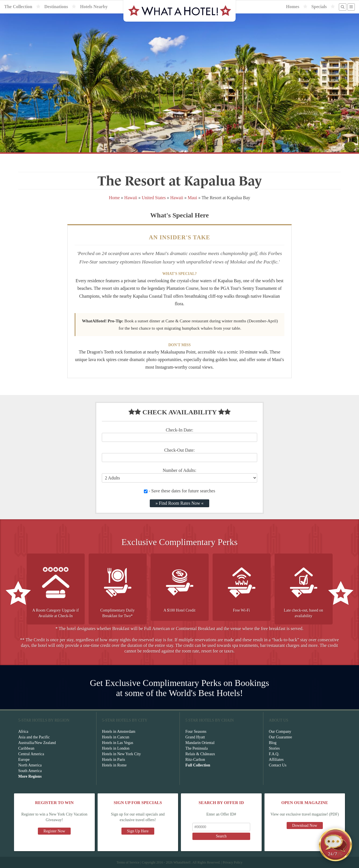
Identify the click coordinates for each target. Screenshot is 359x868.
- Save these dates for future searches (179, 491)
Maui (192, 198)
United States (154, 198)
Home (114, 198)
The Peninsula (197, 748)
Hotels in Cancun (116, 737)
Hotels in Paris (114, 760)
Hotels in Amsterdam (119, 732)
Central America (31, 754)
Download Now (305, 825)
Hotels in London (116, 748)
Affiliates (276, 760)
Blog (273, 743)
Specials (319, 7)
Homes (293, 7)
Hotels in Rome (114, 765)
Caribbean (26, 748)
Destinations (56, 7)
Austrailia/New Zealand (37, 743)
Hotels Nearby (94, 7)
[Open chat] (335, 844)
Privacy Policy (233, 862)
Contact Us (278, 765)
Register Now (54, 831)
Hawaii (131, 198)
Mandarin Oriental (200, 743)
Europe (24, 760)
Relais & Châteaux (200, 754)
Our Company (280, 732)
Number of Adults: (179, 470)
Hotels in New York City (122, 754)
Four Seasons (196, 732)
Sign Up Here (138, 831)
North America (30, 765)
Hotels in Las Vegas (118, 743)
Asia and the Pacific (34, 737)
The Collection (18, 7)
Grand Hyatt (195, 737)
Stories (274, 748)
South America (30, 771)
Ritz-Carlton (195, 760)
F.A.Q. (274, 754)
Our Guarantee (281, 737)
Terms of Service (128, 862)
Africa (23, 732)
